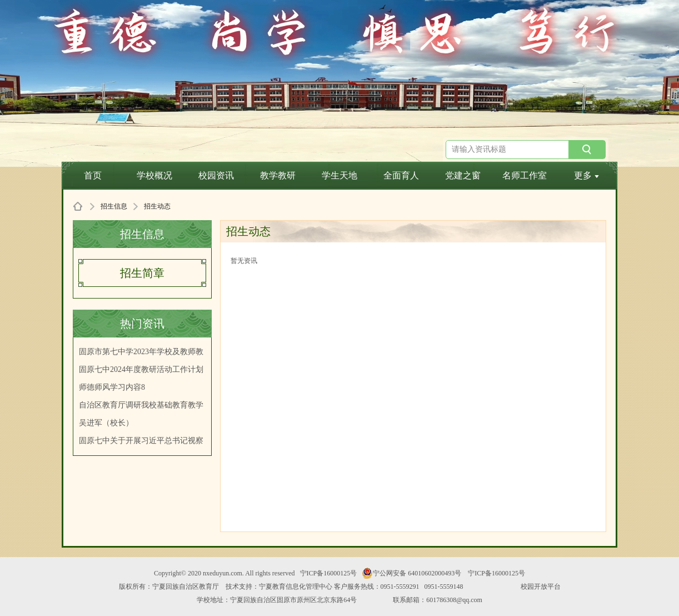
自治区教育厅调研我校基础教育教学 (141, 405)
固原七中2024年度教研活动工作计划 (141, 369)
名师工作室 (525, 175)
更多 (586, 175)
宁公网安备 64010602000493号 (411, 573)
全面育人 (401, 175)
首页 (93, 175)
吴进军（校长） (106, 423)
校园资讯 (216, 175)
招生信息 (114, 206)
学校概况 (154, 175)
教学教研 (278, 175)
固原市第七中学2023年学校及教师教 (141, 352)
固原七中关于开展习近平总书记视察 (141, 441)
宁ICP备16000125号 (329, 573)
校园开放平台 (541, 587)
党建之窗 (463, 175)
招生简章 (142, 273)
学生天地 (339, 175)
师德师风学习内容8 (112, 387)
